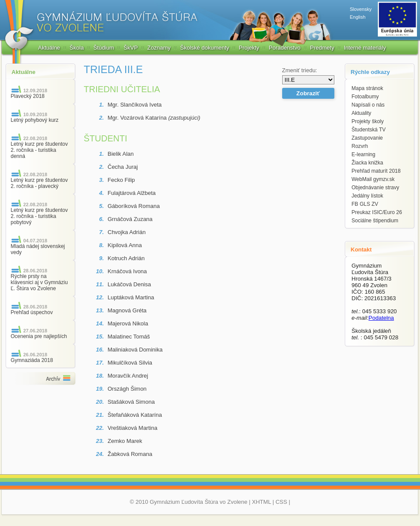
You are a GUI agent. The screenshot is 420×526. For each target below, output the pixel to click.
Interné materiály (365, 48)
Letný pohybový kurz (35, 120)
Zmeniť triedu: (300, 70)
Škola (77, 48)
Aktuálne (49, 48)
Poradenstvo (285, 48)
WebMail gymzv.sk (373, 179)
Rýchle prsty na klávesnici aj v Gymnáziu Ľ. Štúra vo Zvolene (39, 282)
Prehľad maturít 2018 (376, 171)
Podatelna (382, 318)
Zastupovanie (367, 138)
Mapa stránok (368, 88)
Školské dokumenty (205, 48)
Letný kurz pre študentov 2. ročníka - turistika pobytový (39, 216)
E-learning (364, 154)
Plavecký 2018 (28, 96)
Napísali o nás (368, 105)
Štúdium (104, 48)
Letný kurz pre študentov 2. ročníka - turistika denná (39, 150)
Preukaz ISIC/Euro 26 (377, 212)
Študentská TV (369, 130)
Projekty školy (368, 121)
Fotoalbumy (365, 97)
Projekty (249, 48)
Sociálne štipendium (375, 221)
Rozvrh (360, 146)
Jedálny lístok (368, 196)
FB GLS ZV (365, 204)
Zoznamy (159, 48)
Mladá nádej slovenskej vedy (38, 249)
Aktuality (362, 113)
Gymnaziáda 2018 (32, 360)
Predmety (322, 48)
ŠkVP (131, 48)
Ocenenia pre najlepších (39, 336)
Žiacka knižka (368, 163)
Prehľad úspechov (32, 312)
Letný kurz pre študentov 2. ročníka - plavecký (39, 183)
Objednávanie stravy (375, 188)
